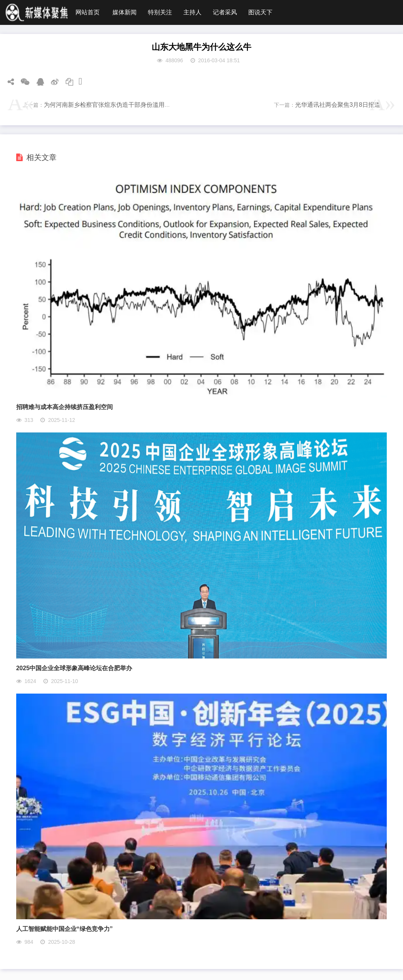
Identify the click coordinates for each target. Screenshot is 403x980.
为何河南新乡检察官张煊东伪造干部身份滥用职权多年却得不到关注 (134, 105)
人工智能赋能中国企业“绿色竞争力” (65, 929)
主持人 (192, 12)
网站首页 (88, 12)
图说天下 (260, 12)
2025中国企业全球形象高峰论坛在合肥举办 (74, 668)
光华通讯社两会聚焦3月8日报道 (338, 105)
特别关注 (160, 12)
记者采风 (225, 12)
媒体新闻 (125, 12)
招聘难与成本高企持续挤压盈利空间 (65, 407)
